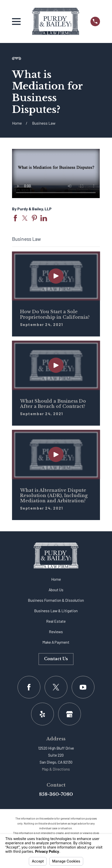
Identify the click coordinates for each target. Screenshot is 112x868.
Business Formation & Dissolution (56, 600)
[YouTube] (83, 687)
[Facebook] (29, 687)
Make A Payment (56, 642)
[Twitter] (56, 687)
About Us (56, 590)
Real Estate (56, 621)
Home (56, 579)
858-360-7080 (56, 794)
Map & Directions (56, 769)
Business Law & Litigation (56, 611)
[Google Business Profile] (70, 714)
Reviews (56, 632)
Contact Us (56, 659)
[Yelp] (42, 714)
